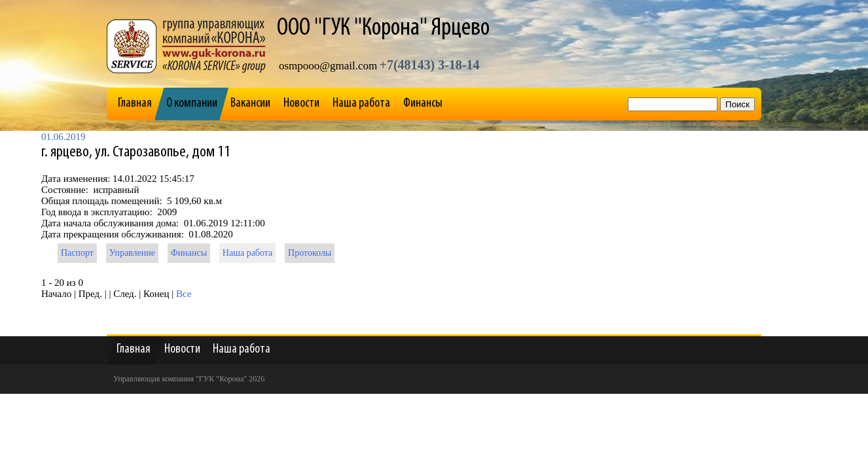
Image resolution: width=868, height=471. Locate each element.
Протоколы (310, 253)
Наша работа (361, 103)
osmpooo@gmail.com (328, 66)
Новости (301, 103)
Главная (135, 103)
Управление (132, 253)
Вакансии (250, 103)
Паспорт (77, 253)
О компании (192, 103)
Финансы (423, 103)
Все (184, 294)
